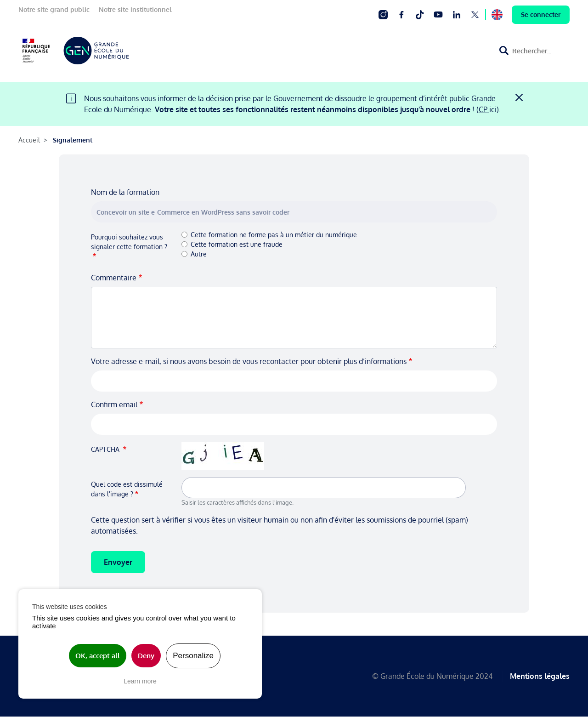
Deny (146, 656)
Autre (199, 254)
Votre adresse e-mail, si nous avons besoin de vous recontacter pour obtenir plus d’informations (249, 361)
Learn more (140, 681)
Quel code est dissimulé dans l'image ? (127, 489)
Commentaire (114, 278)
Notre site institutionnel (135, 9)
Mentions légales (540, 676)
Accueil (29, 140)
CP (484, 109)
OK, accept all (98, 656)
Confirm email (114, 404)
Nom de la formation (125, 192)
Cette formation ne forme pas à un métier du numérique (274, 235)
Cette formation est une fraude (237, 244)
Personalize (193, 656)
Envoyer (118, 562)
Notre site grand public (54, 9)
